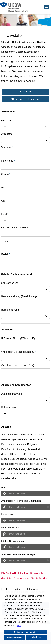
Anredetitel (7, 134)
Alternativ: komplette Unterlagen (19, 554)
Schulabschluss (10, 283)
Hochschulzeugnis (11, 528)
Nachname (8, 161)
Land (5, 214)
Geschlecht (7, 121)
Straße (6, 174)
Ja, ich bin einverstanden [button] (26, 632)
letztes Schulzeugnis (13, 541)
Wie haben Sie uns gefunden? (19, 352)
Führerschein (8, 407)
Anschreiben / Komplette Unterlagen (22, 501)
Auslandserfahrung (12, 394)
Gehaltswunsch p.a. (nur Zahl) (18, 365)
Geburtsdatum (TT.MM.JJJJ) (17, 228)
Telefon (5, 241)
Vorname (7, 147)
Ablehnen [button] (36, 637)
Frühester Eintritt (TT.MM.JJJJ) (19, 338)
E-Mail (6, 254)
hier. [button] (19, 626)
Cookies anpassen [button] (15, 637)
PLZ (4, 187)
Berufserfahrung (10, 310)
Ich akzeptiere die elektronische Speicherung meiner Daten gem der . (26, 589)
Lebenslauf (7, 514)
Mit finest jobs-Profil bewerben (25, 99)
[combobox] (26, 127)
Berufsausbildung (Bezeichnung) (19, 296)
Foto (4, 487)
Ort (4, 201)
